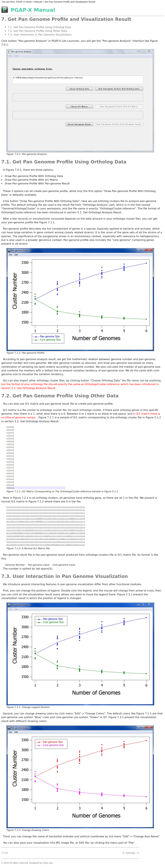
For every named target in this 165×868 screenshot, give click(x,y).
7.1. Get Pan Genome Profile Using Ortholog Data (39, 27)
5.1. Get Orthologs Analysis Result (99, 212)
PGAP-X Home (24, 2)
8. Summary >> (131, 853)
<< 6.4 (5, 853)
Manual (38, 2)
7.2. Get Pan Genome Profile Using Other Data (37, 31)
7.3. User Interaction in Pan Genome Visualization (40, 35)
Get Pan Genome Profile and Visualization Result (70, 2)
